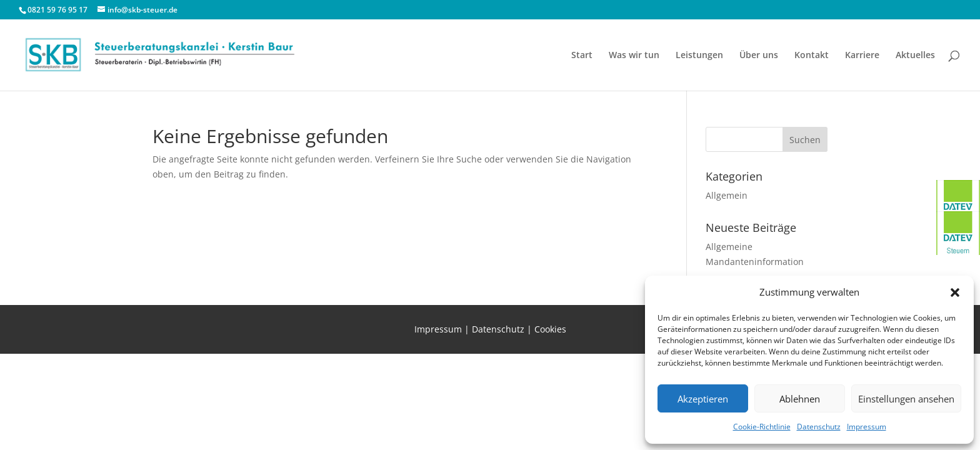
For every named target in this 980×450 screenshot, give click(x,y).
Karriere (862, 56)
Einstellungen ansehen (906, 399)
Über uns (759, 56)
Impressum (867, 427)
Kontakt (812, 56)
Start (582, 56)
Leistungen (699, 56)
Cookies (550, 329)
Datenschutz (819, 427)
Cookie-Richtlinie (762, 427)
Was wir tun (634, 56)
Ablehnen (800, 399)
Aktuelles (915, 56)
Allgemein (727, 195)
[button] (955, 292)
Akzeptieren (703, 399)
